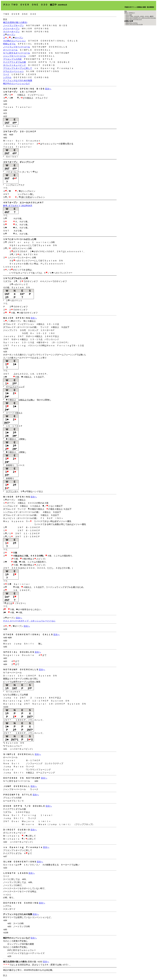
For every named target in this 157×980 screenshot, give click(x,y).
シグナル (7, 77)
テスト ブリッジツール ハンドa (134, 24)
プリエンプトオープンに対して (18, 68)
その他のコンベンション (14, 41)
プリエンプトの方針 (12, 59)
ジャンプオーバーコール (14, 56)
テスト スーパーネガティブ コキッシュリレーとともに (29, 621)
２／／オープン (13, 38)
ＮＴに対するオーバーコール (17, 53)
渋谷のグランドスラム (132, 23)
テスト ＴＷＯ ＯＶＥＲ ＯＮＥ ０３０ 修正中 (140, 16)
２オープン (9, 35)
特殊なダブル (9, 44)
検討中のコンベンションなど (17, 84)
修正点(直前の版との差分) (15, 22)
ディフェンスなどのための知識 (18, 80)
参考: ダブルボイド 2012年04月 (18, 206)
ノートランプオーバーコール (17, 47)
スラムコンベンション (13, 71)
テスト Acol (129, 15)
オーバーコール (10, 50)
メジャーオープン (11, 29)
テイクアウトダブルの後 (14, 62)
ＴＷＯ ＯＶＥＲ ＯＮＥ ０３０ (20, 14)
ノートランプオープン (13, 25)
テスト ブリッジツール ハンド (134, 19)
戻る (126, 11)
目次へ (48, 89)
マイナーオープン (11, 32)
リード (6, 74)
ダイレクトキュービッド (14, 65)
